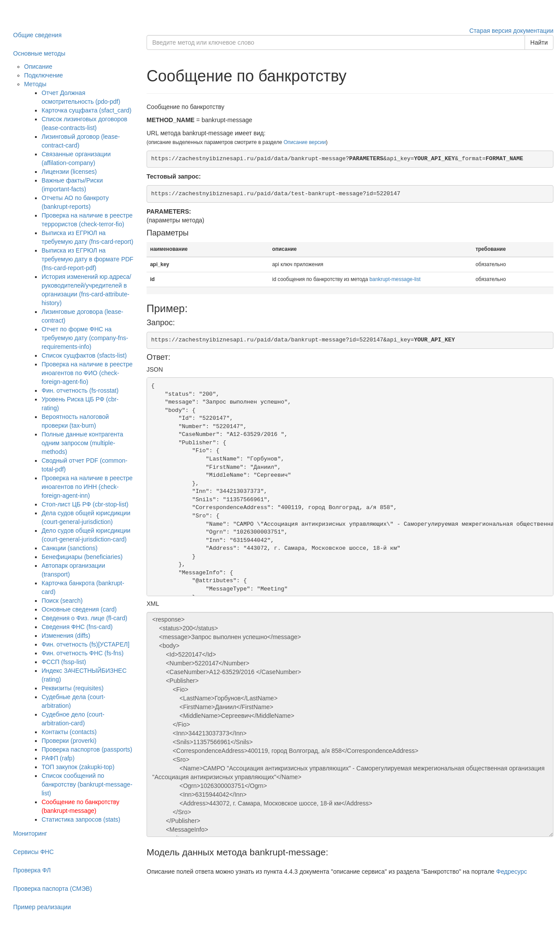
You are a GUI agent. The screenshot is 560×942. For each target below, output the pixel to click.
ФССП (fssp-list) (64, 662)
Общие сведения (37, 35)
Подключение (44, 75)
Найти (539, 42)
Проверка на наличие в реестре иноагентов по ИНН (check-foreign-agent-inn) (87, 487)
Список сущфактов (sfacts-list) (84, 355)
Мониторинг (30, 833)
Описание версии (305, 142)
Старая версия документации (511, 31)
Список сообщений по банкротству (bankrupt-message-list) (87, 784)
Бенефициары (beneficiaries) (82, 557)
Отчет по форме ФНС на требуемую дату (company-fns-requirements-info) (85, 338)
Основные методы (39, 53)
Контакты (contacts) (69, 732)
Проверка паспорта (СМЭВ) (52, 889)
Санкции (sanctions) (70, 548)
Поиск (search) (62, 601)
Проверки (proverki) (69, 741)
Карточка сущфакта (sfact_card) (87, 110)
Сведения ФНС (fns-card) (77, 627)
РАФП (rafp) (58, 758)
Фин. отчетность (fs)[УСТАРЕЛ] (86, 644)
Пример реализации (42, 907)
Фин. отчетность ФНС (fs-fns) (82, 653)
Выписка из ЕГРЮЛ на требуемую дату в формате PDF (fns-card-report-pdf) (87, 259)
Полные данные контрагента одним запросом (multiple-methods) (82, 443)
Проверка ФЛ (32, 870)
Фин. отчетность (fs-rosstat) (80, 390)
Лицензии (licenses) (69, 172)
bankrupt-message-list (395, 279)
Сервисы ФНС (33, 852)
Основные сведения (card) (79, 609)
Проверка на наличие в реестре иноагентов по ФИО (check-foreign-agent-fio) (87, 373)
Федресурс (512, 872)
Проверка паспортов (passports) (87, 749)
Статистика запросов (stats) (81, 819)
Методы (35, 84)
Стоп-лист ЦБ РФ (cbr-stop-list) (85, 504)
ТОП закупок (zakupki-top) (78, 767)
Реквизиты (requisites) (73, 688)
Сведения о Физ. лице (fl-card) (84, 618)
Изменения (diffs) (66, 636)
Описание (38, 67)
